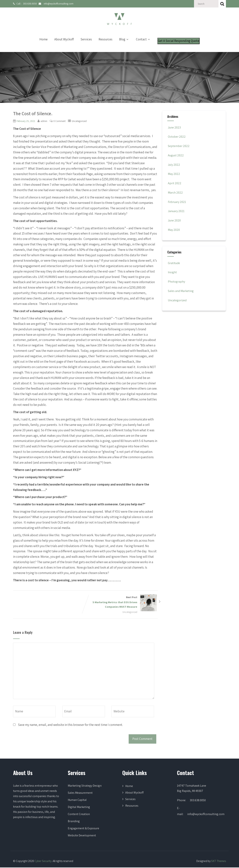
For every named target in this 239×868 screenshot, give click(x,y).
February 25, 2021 (26, 121)
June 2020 (175, 220)
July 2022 (174, 165)
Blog (124, 39)
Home (44, 39)
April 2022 (175, 183)
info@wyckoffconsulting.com (56, 4)
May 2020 (174, 230)
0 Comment (60, 121)
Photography (176, 281)
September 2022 (179, 146)
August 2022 (176, 155)
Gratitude (174, 263)
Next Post (122, 603)
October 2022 (177, 137)
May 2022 (174, 174)
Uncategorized (80, 121)
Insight (172, 272)
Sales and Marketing (181, 291)
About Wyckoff (64, 39)
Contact (143, 39)
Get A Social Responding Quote (179, 41)
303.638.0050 (29, 4)
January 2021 (177, 211)
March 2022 (176, 192)
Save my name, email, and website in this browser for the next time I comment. (70, 725)
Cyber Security (43, 861)
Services (86, 39)
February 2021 (177, 202)
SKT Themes (219, 861)
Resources (105, 39)
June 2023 (175, 127)
